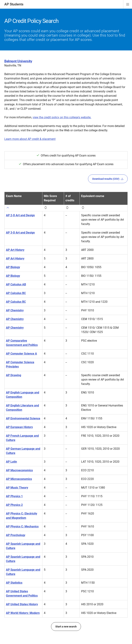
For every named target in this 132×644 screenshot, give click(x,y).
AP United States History (22, 604)
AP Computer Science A (21, 354)
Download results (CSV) (108, 179)
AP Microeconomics (19, 479)
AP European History (19, 427)
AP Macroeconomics (19, 470)
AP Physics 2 (14, 505)
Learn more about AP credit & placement (30, 139)
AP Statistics (14, 583)
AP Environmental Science (23, 418)
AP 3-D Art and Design (20, 233)
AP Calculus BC (16, 293)
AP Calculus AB (16, 284)
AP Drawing (14, 375)
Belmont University (18, 61)
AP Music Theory (17, 488)
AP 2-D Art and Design (20, 215)
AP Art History (15, 250)
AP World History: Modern (23, 613)
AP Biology (13, 267)
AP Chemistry (15, 310)
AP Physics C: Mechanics (22, 526)
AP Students (14, 4)
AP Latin (11, 462)
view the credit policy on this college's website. (62, 117)
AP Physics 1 (14, 496)
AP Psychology (16, 535)
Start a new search (66, 627)
